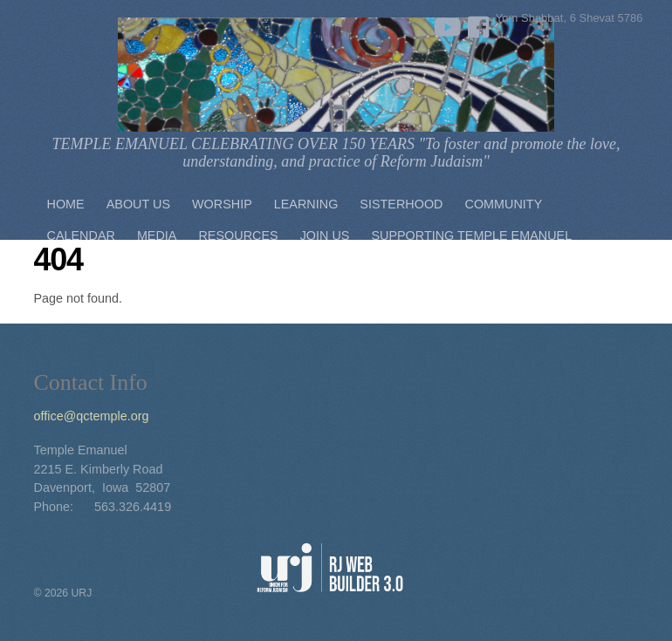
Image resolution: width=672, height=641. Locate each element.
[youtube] (445, 23)
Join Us (325, 235)
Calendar (81, 235)
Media (157, 235)
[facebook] (479, 23)
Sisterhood (401, 204)
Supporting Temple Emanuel (471, 235)
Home (66, 204)
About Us (138, 204)
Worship (222, 204)
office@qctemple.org (92, 416)
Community (504, 204)
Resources (238, 235)
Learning (306, 204)
